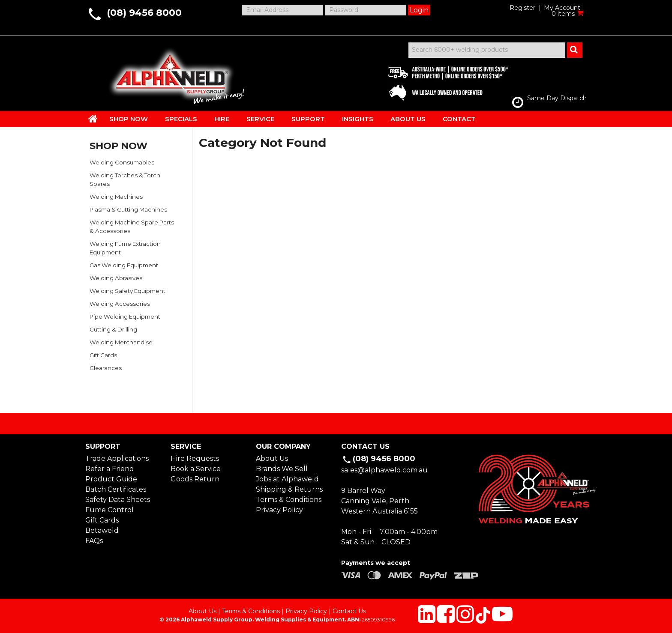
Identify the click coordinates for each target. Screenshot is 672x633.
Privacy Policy (279, 510)
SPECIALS (181, 119)
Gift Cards (103, 355)
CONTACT (459, 119)
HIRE (222, 119)
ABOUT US (408, 119)
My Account (562, 8)
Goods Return (195, 479)
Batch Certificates (116, 489)
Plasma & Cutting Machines (128, 209)
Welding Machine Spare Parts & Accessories (132, 227)
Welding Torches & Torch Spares (125, 179)
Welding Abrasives (116, 278)
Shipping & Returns (289, 489)
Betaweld (102, 530)
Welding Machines (116, 197)
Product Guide (111, 479)
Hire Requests (195, 458)
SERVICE (260, 119)
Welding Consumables (122, 162)
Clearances (106, 368)
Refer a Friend (110, 469)
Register (522, 8)
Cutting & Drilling (113, 329)
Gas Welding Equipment (124, 265)
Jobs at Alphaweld (287, 479)
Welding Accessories (120, 304)
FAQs (94, 541)
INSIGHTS (358, 119)
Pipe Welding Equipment (125, 316)
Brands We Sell (282, 469)
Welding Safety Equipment (127, 291)
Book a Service (196, 469)
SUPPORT (308, 119)
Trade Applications (117, 458)
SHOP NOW (129, 119)
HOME (93, 119)
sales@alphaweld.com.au (384, 470)
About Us (272, 458)
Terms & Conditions (289, 500)
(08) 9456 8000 (144, 13)
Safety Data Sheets (118, 500)
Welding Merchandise (121, 342)
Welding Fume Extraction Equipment (125, 248)
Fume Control (109, 510)
